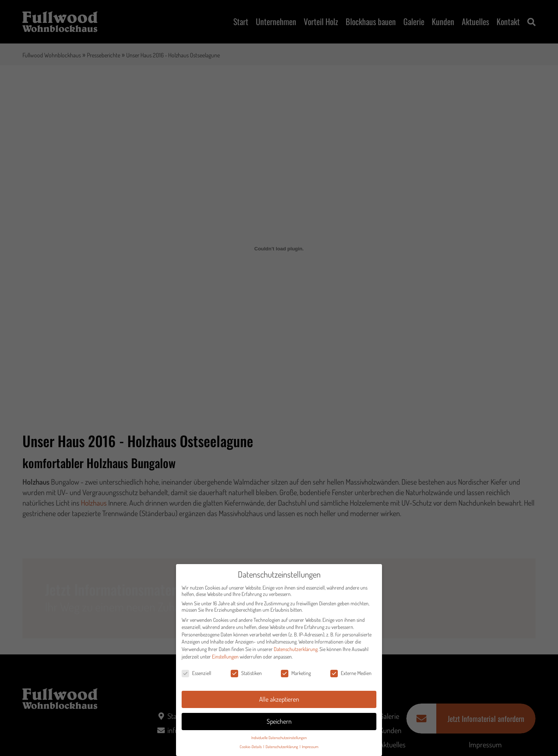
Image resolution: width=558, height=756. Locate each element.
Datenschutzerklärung (296, 652)
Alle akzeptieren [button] (279, 702)
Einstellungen (225, 659)
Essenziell (196, 676)
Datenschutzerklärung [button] (282, 750)
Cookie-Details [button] (251, 750)
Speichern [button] (279, 724)
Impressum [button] (310, 750)
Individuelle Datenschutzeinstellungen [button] (279, 740)
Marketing (296, 676)
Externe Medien (351, 676)
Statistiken (246, 676)
